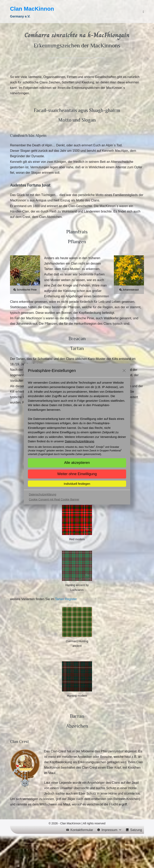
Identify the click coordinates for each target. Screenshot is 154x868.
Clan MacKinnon (32, 9)
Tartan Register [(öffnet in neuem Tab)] (66, 599)
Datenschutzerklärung (79, 441)
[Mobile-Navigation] (143, 12)
